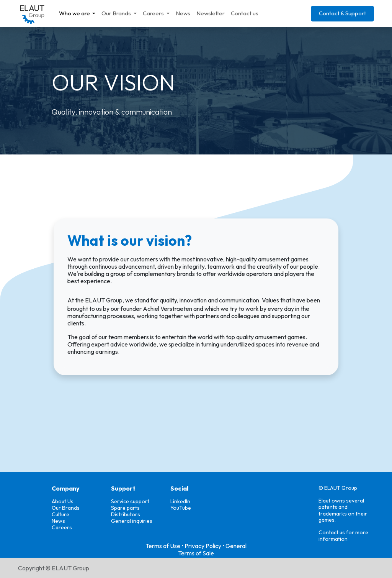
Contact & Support (342, 13)
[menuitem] (77, 13)
